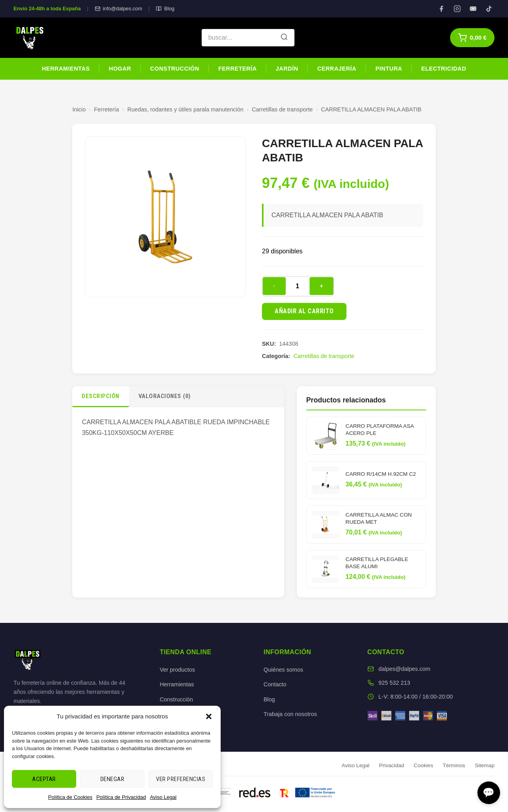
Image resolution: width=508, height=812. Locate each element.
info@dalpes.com (118, 9)
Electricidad (444, 69)
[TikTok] (489, 9)
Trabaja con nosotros (290, 714)
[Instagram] (457, 9)
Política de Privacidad (121, 797)
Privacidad (392, 765)
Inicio (79, 109)
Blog (165, 9)
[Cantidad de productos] (298, 286)
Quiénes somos (283, 670)
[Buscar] (284, 38)
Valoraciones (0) (165, 396)
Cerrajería (337, 69)
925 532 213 (394, 683)
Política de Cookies (70, 797)
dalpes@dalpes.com (405, 669)
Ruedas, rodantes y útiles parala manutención (186, 109)
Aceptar (44, 779)
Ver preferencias (181, 779)
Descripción (101, 396)
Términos (454, 765)
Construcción (175, 69)
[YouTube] (473, 9)
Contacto (275, 684)
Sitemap (485, 765)
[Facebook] (441, 9)
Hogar (120, 69)
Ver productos (177, 670)
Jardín (287, 69)
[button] (209, 716)
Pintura (389, 69)
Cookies (423, 765)
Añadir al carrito (304, 311)
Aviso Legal (163, 797)
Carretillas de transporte (282, 109)
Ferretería (238, 69)
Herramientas (66, 69)
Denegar (113, 779)
